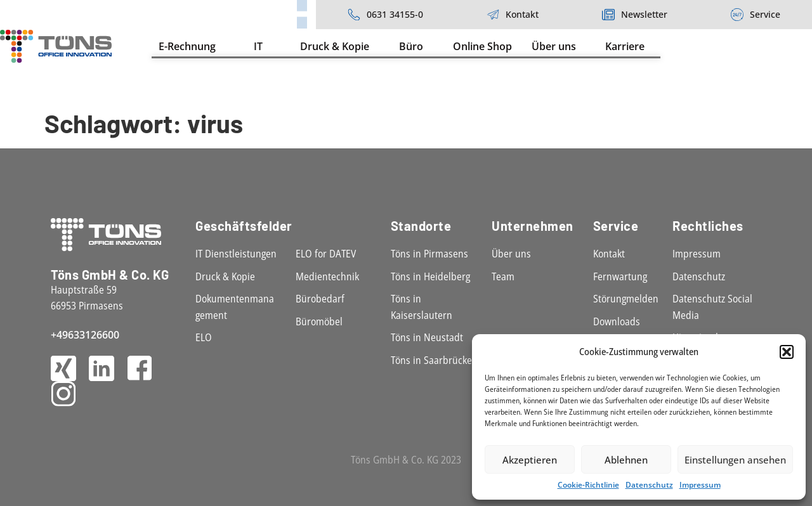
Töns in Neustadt (427, 337)
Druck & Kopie (225, 276)
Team (503, 276)
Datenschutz (649, 485)
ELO (204, 337)
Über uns (511, 254)
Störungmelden (626, 299)
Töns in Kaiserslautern (422, 307)
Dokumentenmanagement (235, 307)
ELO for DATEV (326, 254)
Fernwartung (620, 276)
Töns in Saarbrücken (434, 360)
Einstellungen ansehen (735, 460)
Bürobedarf (320, 299)
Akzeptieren (530, 460)
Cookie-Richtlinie (588, 485)
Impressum (700, 485)
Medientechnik (327, 276)
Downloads (617, 321)
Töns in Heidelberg (430, 276)
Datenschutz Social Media (712, 307)
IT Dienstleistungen (236, 254)
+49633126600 (85, 335)
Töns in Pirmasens (429, 254)
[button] (787, 352)
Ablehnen (626, 460)
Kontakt (609, 254)
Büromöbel (319, 321)
